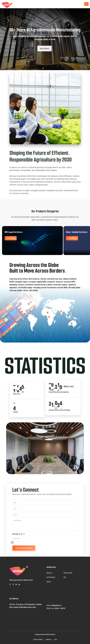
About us (49, 639)
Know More (11, 238)
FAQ (56, 639)
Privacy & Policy (38, 639)
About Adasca (46, 49)
